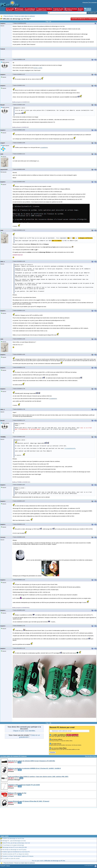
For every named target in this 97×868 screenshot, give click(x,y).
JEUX (81, 9)
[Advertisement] (48, 822)
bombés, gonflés (38, 68)
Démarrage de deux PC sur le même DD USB (14, 847)
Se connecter (93, 3)
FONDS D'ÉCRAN (71, 9)
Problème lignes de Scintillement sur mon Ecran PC (16, 852)
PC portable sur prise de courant (11, 858)
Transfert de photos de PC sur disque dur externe (15, 854)
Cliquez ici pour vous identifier (24, 731)
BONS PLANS (58, 9)
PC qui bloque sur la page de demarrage (13, 845)
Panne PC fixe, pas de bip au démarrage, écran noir (16, 843)
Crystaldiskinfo (53, 399)
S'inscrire (85, 3)
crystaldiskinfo (44, 147)
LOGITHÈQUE (30, 9)
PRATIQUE (19, 9)
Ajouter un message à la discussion (84, 19)
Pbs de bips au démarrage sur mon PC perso (14, 850)
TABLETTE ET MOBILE (44, 9)
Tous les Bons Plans (91, 756)
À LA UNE (10, 9)
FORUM (88, 9)
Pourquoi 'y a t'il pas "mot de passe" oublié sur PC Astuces (18, 856)
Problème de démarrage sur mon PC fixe (13, 838)
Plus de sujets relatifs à (48, 861)
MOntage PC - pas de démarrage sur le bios (14, 841)
